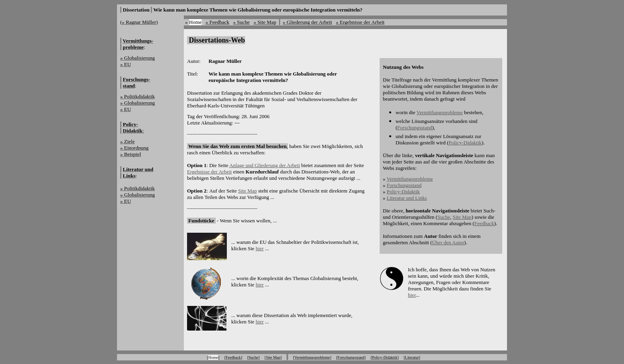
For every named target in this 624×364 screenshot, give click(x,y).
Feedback (484, 223)
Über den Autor (448, 242)
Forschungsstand (414, 127)
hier (259, 248)
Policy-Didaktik (465, 143)
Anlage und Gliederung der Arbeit (265, 165)
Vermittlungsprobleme (439, 112)
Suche (444, 217)
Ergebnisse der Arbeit (209, 172)
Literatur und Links (407, 198)
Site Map (247, 191)
